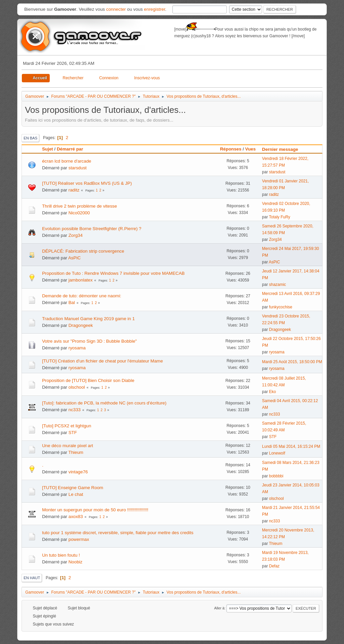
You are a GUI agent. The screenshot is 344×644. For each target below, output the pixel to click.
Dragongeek (81, 325)
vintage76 (78, 472)
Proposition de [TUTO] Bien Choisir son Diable (88, 380)
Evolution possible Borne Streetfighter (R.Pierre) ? (92, 229)
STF (73, 433)
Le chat (76, 494)
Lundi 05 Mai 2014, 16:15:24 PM (291, 446)
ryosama (77, 348)
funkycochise (281, 307)
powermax (79, 539)
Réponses (231, 149)
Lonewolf (277, 453)
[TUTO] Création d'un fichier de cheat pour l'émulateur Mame (102, 361)
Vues (250, 149)
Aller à (219, 608)
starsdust (78, 168)
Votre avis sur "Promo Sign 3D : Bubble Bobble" (89, 341)
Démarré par (70, 149)
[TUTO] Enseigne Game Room (73, 488)
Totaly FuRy (280, 217)
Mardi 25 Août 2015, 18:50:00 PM (292, 362)
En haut (32, 578)
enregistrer (155, 9)
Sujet (48, 149)
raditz (74, 190)
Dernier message (283, 149)
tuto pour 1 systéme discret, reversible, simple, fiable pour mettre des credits (118, 533)
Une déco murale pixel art (68, 446)
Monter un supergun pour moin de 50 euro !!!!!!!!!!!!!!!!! (95, 510)
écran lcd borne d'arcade (67, 161)
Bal (72, 303)
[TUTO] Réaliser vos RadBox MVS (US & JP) (87, 183)
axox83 (76, 517)
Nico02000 (79, 213)
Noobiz (76, 562)
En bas (30, 138)
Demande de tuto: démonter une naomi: (82, 296)
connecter (116, 9)
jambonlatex (81, 280)
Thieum (76, 452)
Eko (273, 392)
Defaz (274, 566)
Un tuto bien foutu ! (61, 555)
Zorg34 (76, 235)
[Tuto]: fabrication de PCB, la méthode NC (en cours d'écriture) (104, 403)
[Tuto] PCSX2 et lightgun (67, 426)
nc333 (75, 410)
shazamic (278, 285)
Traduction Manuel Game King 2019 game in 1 (88, 319)
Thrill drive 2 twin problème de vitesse (79, 206)
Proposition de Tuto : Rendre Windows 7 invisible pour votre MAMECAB (113, 273)
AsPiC (74, 258)
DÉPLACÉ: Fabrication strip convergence (83, 251)
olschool (77, 387)
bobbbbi (276, 476)
